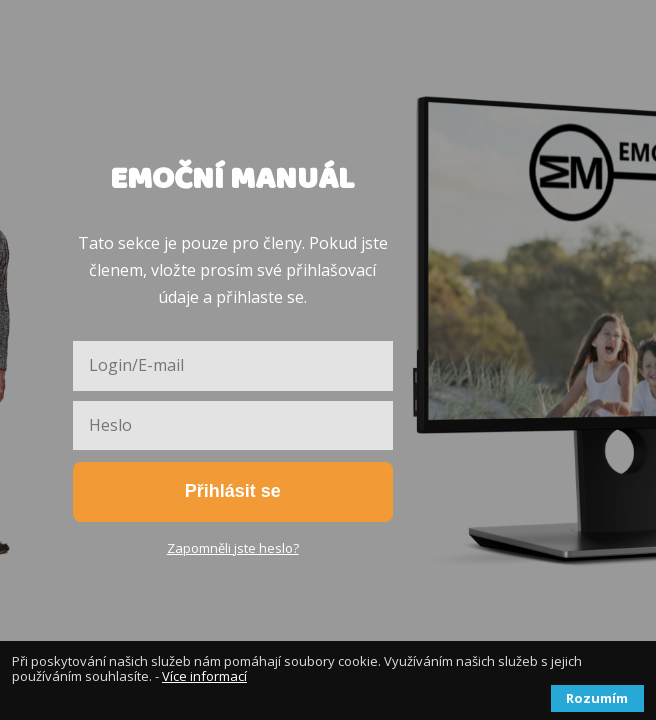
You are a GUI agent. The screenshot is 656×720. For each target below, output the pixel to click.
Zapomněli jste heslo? (233, 548)
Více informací (204, 676)
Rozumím (597, 698)
